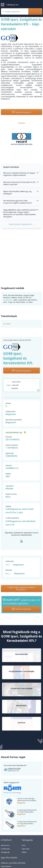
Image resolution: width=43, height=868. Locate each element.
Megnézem (11, 414)
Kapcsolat (25, 849)
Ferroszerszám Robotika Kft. (15, 765)
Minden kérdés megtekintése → (21, 224)
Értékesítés (6, 849)
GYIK (24, 845)
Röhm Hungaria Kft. (11, 782)
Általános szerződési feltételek (13, 863)
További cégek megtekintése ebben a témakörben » (22, 589)
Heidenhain (8, 300)
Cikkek (24, 852)
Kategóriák (5, 852)
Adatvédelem (6, 866)
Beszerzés (5, 845)
